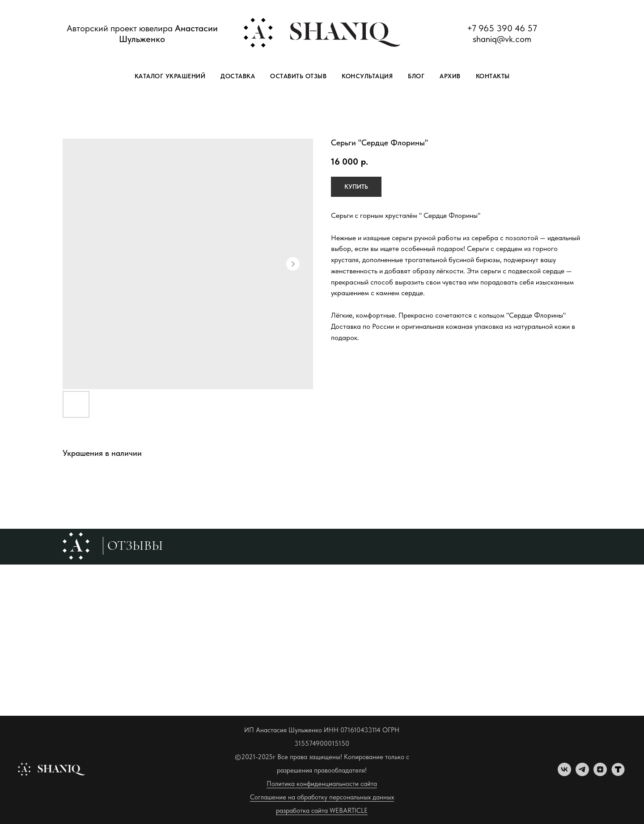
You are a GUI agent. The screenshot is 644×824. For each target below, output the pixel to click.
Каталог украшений (170, 76)
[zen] (600, 774)
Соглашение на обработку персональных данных (322, 797)
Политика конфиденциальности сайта (322, 784)
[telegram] (582, 774)
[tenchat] (618, 774)
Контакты (493, 76)
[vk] (564, 774)
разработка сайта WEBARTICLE (322, 811)
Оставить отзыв (298, 76)
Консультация (367, 76)
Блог (416, 76)
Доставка (238, 76)
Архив (450, 76)
